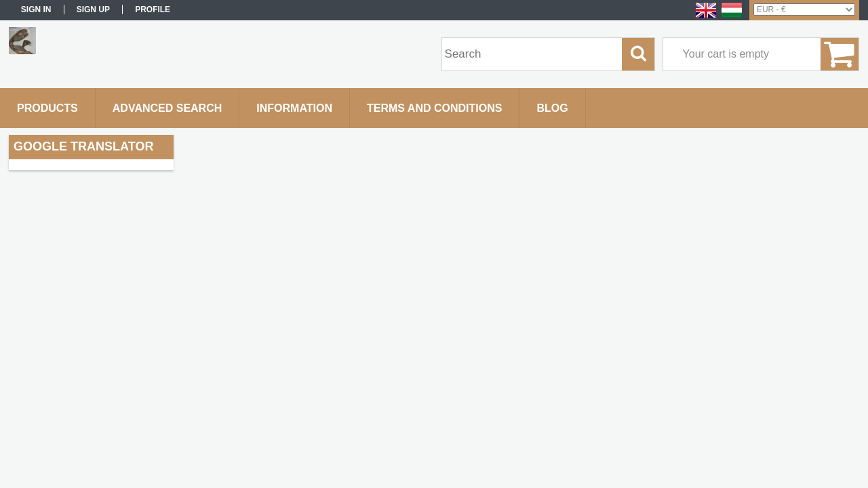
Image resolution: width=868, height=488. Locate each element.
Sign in (36, 9)
